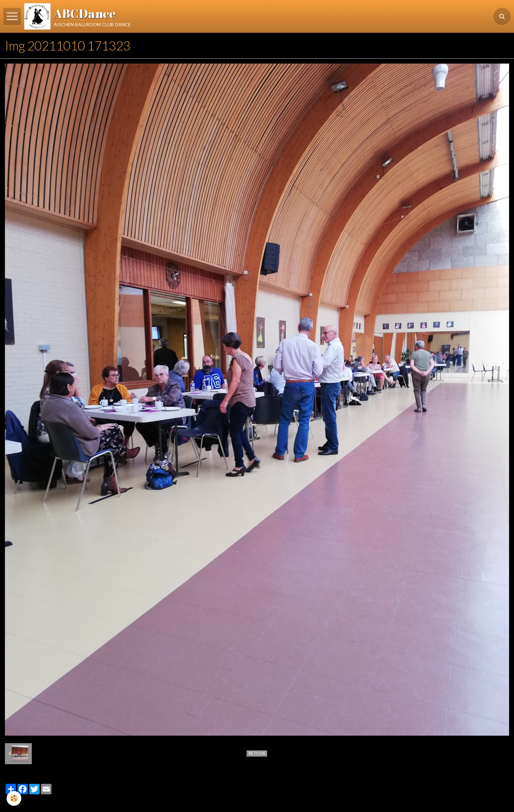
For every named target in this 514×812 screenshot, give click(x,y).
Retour (257, 753)
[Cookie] (14, 798)
